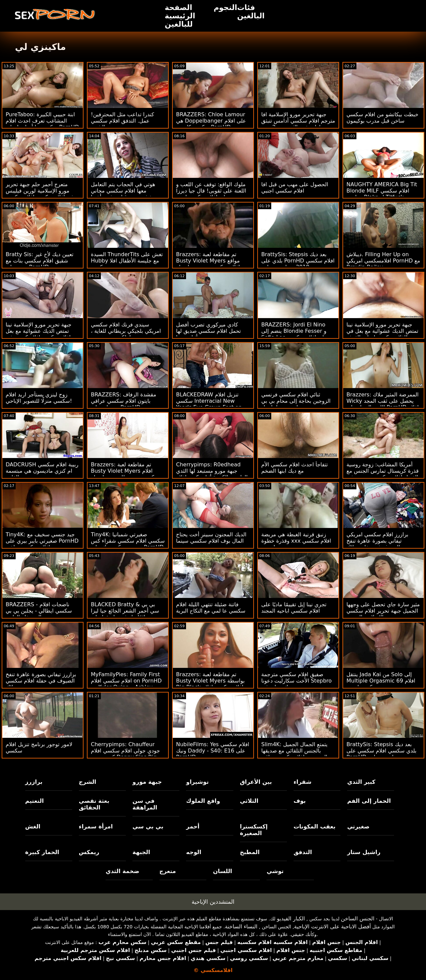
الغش (33, 826)
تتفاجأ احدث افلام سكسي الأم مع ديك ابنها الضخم (295, 468)
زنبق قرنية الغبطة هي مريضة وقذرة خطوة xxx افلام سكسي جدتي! (296, 541)
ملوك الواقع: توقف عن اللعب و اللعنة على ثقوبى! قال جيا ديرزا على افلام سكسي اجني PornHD (211, 194)
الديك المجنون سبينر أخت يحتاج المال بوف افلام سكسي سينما (211, 538)
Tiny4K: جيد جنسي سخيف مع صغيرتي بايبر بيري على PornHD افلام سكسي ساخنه (42, 541)
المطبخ (250, 852)
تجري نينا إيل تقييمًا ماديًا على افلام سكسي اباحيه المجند (294, 608)
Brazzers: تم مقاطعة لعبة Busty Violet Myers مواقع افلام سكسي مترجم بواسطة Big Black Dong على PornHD (213, 264)
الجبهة (141, 852)
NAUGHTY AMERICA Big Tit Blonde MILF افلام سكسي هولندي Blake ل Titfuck (382, 191)
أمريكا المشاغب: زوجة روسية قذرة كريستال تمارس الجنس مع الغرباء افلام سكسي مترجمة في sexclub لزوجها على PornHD (383, 474)
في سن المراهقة (145, 804)
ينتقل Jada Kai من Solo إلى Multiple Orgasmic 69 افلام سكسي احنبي (381, 681)
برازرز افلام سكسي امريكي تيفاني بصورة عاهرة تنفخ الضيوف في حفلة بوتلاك (377, 541)
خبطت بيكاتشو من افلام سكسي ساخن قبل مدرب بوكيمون (382, 118)
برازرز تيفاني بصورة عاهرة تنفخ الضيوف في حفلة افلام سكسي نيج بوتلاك (41, 681)
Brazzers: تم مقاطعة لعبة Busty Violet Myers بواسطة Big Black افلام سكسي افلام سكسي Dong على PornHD (210, 684)
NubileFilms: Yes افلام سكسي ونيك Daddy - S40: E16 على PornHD (213, 751)
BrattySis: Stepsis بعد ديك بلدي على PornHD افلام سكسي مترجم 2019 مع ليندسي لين (298, 261)
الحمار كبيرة (42, 852)
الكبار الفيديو (291, 919)
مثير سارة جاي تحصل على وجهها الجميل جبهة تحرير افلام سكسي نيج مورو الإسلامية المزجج (383, 611)
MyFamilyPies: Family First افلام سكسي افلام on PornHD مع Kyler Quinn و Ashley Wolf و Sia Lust (126, 684)
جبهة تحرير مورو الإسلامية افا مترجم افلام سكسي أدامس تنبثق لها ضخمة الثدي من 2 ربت (298, 121)
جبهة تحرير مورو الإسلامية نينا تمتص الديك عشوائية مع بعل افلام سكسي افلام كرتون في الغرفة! (39, 334)
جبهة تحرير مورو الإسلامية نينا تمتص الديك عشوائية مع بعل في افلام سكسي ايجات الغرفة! (382, 331)
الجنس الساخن (358, 919)
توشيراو (197, 782)
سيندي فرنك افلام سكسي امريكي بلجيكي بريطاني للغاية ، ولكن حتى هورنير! (126, 331)
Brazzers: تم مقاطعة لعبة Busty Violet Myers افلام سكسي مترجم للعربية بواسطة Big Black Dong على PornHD (127, 474)
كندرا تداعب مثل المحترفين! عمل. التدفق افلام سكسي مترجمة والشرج (122, 121)
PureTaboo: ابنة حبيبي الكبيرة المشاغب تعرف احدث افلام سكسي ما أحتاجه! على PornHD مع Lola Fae (42, 124)
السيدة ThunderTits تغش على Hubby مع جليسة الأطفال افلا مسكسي (127, 261)
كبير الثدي (361, 782)
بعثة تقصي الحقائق (94, 804)
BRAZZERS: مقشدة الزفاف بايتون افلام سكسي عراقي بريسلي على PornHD (123, 401)
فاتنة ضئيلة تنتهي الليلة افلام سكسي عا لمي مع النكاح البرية (211, 608)
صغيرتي (358, 826)
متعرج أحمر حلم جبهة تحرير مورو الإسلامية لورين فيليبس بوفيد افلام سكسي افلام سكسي (42, 191)
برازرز (34, 782)
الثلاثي (249, 801)
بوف (300, 801)
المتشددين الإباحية (213, 902)
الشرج (88, 782)
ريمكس (89, 852)
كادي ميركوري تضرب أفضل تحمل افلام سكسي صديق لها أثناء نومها (209, 331)
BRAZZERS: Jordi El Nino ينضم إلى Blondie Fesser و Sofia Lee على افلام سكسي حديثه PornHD (294, 334)
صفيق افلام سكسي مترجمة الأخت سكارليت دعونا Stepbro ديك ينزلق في (297, 681)
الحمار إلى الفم (369, 801)
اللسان (222, 871)
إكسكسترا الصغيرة (254, 830)
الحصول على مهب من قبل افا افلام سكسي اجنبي (295, 188)
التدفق (303, 852)
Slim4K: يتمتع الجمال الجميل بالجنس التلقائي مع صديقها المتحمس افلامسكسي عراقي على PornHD (294, 754)
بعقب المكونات (315, 826)
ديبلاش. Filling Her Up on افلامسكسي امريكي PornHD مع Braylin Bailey (383, 261)
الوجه (194, 852)
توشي (275, 871)
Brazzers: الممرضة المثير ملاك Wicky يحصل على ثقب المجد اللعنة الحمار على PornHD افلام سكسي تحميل (383, 404)
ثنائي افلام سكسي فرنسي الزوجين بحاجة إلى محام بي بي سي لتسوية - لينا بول (296, 401)
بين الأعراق (256, 782)
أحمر (193, 826)
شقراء (303, 782)
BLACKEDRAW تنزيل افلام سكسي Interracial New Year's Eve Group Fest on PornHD (209, 404)
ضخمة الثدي (122, 871)
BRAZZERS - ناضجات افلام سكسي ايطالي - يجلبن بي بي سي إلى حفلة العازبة (39, 611)
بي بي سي (148, 826)
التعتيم (35, 801)
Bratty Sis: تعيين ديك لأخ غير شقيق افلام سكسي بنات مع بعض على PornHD (40, 261)
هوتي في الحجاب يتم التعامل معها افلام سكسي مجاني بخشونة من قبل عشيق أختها (123, 191)
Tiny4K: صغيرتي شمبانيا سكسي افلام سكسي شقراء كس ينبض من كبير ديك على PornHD (128, 541)
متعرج (168, 871)
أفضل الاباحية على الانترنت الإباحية (333, 927)
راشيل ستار (364, 852)
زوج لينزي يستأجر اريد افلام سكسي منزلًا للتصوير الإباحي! (39, 398)
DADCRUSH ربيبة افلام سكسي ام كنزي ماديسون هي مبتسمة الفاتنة (42, 471)
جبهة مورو (147, 782)
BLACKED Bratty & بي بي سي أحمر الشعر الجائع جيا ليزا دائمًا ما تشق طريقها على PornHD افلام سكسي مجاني (125, 614)
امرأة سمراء (96, 826)
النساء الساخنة (241, 927)
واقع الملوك (203, 801)
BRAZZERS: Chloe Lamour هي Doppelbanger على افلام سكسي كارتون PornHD (211, 121)
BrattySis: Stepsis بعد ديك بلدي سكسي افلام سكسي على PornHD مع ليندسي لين (381, 751)
